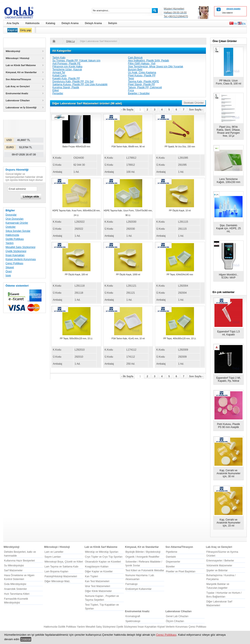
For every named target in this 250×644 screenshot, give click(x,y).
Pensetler (58, 93)
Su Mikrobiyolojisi (14, 566)
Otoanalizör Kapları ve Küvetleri (103, 562)
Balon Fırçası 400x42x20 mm (76, 147)
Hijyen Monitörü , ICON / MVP (228, 276)
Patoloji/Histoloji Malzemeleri (61, 576)
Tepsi (131, 78)
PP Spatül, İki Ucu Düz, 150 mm (180, 147)
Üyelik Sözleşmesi (16, 251)
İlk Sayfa (127, 110)
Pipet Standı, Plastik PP (142, 84)
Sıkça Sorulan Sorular (18, 231)
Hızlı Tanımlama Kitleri (17, 594)
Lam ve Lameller (54, 552)
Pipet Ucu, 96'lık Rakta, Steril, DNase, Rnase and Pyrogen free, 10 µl (228, 131)
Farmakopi (131, 584)
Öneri (9, 271)
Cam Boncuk (135, 58)
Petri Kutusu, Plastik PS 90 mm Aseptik (228, 426)
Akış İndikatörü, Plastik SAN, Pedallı (149, 61)
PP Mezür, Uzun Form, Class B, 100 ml (229, 82)
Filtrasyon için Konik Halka (67, 67)
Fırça (131, 90)
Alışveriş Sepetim (233, 9)
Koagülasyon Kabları (97, 567)
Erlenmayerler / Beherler (220, 561)
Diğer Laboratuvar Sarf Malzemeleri (70, 41)
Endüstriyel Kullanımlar (139, 589)
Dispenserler (173, 562)
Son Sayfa (196, 110)
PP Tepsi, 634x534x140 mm (180, 275)
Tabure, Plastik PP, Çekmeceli (145, 87)
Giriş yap (25, 30)
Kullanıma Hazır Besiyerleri (19, 561)
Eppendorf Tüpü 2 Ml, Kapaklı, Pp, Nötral (228, 379)
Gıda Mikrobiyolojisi (15, 584)
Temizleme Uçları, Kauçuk (67, 70)
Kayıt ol (12, 30)
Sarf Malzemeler (13, 570)
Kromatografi (133, 616)
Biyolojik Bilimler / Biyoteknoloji (143, 552)
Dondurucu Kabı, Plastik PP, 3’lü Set (73, 81)
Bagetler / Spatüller (139, 93)
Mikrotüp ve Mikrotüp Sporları (102, 552)
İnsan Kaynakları (15, 255)
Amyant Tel (59, 73)
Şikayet (10, 267)
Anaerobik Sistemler (15, 589)
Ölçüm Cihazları (175, 621)
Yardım (10, 243)
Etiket (56, 90)
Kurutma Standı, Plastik (66, 87)
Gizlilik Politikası (15, 239)
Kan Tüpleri (91, 576)
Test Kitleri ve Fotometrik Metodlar (145, 570)
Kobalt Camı (59, 75)
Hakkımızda (12, 235)
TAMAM (26, 639)
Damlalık (171, 557)
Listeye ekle (31, 197)
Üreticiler (11, 227)
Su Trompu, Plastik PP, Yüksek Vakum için (76, 61)
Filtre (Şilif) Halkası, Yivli (142, 64)
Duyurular (11, 215)
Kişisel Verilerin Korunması (21, 259)
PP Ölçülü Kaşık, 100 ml (76, 275)
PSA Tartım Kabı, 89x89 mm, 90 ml (128, 147)
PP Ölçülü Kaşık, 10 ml (180, 211)
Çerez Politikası (14, 263)
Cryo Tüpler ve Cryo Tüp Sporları (104, 557)
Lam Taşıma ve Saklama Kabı (61, 567)
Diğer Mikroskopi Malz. (57, 581)
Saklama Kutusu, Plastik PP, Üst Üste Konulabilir (80, 84)
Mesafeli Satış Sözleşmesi (20, 247)
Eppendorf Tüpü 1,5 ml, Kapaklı (228, 333)
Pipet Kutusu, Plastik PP (142, 75)
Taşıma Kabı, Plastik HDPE (143, 81)
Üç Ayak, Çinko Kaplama (142, 73)
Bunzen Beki (135, 70)
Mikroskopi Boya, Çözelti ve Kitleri (64, 562)
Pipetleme (172, 552)
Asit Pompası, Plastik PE (66, 64)
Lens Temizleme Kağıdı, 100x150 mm (229, 181)
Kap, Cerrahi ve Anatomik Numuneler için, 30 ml (228, 473)
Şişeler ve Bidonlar (217, 570)
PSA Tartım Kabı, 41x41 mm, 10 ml (128, 339)
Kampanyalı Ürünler (17, 223)
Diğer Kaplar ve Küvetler (99, 571)
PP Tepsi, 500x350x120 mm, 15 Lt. (76, 339)
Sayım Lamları (53, 557)
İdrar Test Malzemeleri (98, 586)
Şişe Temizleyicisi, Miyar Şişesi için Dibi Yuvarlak (156, 67)
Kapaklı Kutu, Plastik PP (66, 78)
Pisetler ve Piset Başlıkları (181, 571)
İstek (8, 276)
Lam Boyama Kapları (56, 571)
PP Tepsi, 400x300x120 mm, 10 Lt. (180, 339)
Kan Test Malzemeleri (97, 581)
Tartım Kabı (59, 58)
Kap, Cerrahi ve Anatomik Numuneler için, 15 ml (228, 523)
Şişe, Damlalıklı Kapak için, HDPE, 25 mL (228, 228)
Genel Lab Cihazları (177, 616)
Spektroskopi (133, 621)
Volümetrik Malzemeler (219, 566)
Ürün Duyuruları (15, 219)
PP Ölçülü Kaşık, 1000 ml (128, 275)
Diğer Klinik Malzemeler (98, 591)
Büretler (170, 567)
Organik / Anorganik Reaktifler (142, 557)
